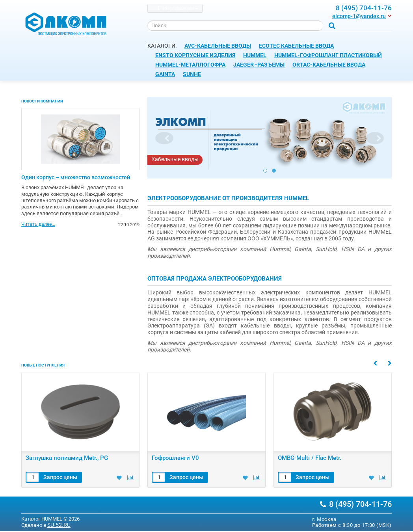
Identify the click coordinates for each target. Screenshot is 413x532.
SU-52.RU (59, 525)
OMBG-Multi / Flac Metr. (310, 458)
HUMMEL (255, 55)
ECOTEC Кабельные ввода (296, 46)
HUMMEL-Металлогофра (190, 65)
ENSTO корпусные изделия (195, 55)
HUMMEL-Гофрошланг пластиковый (328, 55)
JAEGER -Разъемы (259, 65)
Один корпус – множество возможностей (76, 177)
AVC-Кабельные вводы (218, 46)
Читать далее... (38, 225)
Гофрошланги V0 (175, 458)
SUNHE (192, 74)
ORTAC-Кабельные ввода (329, 65)
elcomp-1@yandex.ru (359, 16)
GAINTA (165, 74)
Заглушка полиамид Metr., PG (67, 458)
